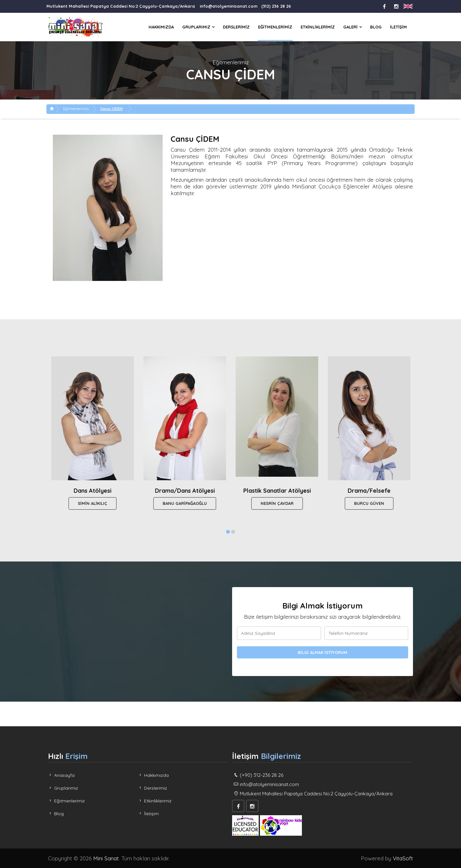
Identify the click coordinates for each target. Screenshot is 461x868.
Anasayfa (61, 775)
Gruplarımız (196, 27)
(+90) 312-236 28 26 (262, 775)
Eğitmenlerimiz (275, 27)
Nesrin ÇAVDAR (277, 503)
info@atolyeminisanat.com (229, 6)
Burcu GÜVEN (369, 503)
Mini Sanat (106, 858)
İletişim (398, 27)
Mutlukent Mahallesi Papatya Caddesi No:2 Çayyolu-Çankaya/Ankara (121, 6)
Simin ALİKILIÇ (93, 503)
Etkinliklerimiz (318, 27)
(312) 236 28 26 (276, 6)
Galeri (350, 27)
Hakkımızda (161, 27)
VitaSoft (403, 858)
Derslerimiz (236, 27)
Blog (376, 27)
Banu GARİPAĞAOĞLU (185, 503)
